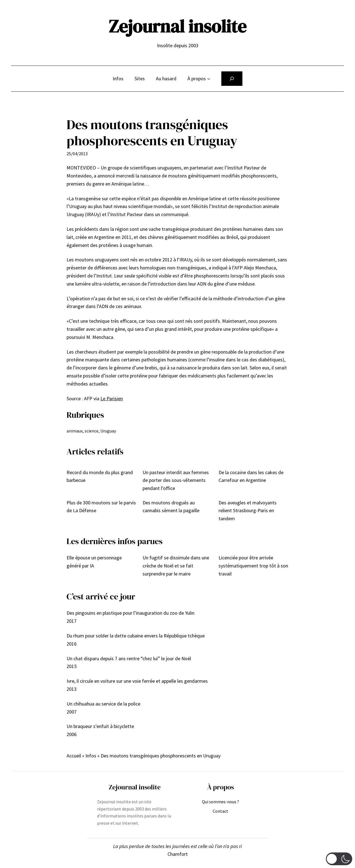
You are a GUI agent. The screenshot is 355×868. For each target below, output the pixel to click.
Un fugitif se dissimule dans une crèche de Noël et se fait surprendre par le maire (176, 566)
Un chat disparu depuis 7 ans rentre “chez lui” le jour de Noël (129, 658)
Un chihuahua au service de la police (103, 704)
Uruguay (108, 431)
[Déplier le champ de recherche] (232, 79)
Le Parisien (112, 398)
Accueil (74, 756)
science (92, 431)
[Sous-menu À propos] (209, 79)
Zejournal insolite (177, 26)
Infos (91, 756)
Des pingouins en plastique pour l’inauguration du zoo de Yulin (130, 613)
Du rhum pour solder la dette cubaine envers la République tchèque (136, 636)
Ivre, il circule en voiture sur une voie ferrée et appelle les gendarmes (137, 681)
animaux (75, 431)
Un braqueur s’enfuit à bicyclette (100, 726)
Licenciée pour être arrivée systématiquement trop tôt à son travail (253, 566)
